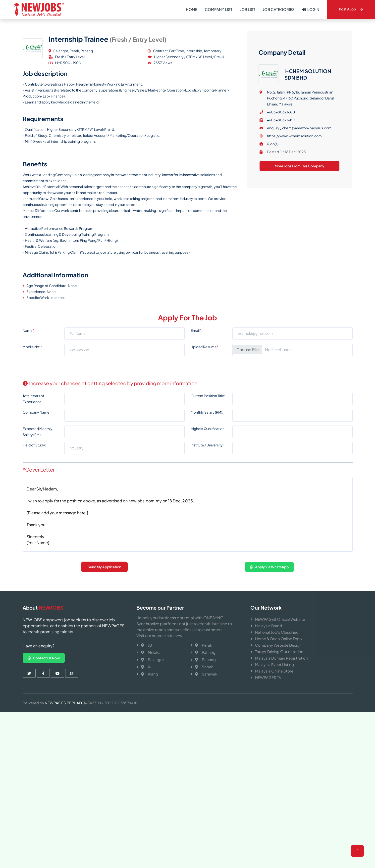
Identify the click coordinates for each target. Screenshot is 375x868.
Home (192, 9)
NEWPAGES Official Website (280, 619)
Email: (196, 378)
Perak (204, 645)
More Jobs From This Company (299, 227)
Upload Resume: (205, 395)
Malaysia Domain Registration (281, 658)
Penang (205, 659)
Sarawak (206, 674)
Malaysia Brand (268, 626)
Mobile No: (32, 395)
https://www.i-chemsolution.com (294, 197)
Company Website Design (278, 645)
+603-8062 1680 (281, 173)
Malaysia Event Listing (274, 664)
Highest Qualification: (208, 477)
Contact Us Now (44, 658)
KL (147, 667)
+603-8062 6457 (281, 181)
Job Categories (279, 9)
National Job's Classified (277, 632)
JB (146, 645)
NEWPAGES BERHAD (63, 703)
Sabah (204, 667)
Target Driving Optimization (279, 651)
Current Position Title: (208, 444)
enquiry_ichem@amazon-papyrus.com (299, 189)
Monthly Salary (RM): (207, 460)
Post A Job (351, 9)
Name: (29, 378)
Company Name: (37, 460)
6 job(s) (273, 205)
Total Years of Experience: (33, 447)
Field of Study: (34, 493)
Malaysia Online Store (274, 671)
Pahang (205, 652)
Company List (219, 9)
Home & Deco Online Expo (278, 639)
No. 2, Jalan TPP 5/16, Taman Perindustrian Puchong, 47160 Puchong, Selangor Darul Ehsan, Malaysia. (300, 159)
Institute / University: (207, 493)
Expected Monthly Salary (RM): (38, 480)
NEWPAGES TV (268, 677)
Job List (248, 9)
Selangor (153, 659)
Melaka (151, 652)
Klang (150, 674)
